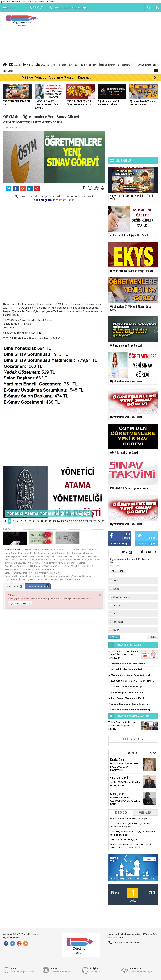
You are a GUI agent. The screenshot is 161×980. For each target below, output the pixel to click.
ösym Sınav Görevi (90, 550)
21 (87, 521)
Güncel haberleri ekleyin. (141, 970)
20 (83, 521)
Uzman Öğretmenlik (147, 65)
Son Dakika (121, 812)
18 (75, 521)
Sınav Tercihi (43, 553)
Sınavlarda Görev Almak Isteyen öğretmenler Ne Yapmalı (31, 576)
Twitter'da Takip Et (146, 543)
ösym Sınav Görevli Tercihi (86, 556)
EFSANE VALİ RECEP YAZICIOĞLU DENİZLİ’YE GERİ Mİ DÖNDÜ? (126, 801)
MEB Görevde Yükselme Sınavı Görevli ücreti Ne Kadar (30, 569)
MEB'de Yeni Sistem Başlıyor (123, 840)
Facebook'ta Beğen (120, 543)
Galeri (17, 65)
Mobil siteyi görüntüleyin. (23, 970)
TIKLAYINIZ (35, 333)
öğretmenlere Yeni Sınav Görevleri (75, 576)
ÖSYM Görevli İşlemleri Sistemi (66, 579)
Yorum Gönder (14, 587)
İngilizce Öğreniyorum (109, 65)
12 (50, 521)
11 (46, 521)
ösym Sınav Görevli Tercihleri (59, 556)
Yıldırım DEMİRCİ (119, 778)
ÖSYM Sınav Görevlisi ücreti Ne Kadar (22, 566)
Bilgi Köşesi (8, 71)
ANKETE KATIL (118, 571)
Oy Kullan (114, 637)
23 (95, 521)
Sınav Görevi (11, 553)
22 (91, 521)
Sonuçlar (152, 637)
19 (79, 521)
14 (58, 521)
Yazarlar (46, 65)
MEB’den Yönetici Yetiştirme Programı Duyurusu (56, 78)
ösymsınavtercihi (13, 579)
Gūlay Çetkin (117, 794)
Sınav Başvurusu (13, 556)
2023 (70, 550)
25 (103, 521)
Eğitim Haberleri (89, 65)
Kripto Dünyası (60, 65)
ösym (77, 550)
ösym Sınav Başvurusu (16, 563)
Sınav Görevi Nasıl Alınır (40, 560)
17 (70, 521)
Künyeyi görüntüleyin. (61, 970)
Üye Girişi (14, 604)
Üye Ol (27, 604)
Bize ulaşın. (95, 970)
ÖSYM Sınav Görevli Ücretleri (88, 560)
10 (42, 521)
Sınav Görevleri (58, 553)
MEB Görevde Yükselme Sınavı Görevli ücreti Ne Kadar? (67, 566)
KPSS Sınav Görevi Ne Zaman (72, 563)
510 (127, 534)
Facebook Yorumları (38, 586)
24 (99, 521)
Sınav (47, 579)
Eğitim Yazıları (128, 65)
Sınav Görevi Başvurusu (33, 556)
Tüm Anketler (148, 552)
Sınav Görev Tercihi (27, 553)
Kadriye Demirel (119, 759)
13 (54, 521)
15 (62, 521)
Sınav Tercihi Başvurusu (16, 560)
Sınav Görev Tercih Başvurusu (80, 553)
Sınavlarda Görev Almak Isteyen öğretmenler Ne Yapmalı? (32, 573)
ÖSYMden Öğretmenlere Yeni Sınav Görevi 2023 (44, 550)
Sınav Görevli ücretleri (63, 560)
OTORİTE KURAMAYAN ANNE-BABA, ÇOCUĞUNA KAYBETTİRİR (124, 767)
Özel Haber (145, 812)
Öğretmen (74, 65)
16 (66, 521)
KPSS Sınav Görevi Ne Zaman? (42, 563)
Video (30, 65)
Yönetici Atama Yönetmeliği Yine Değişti (71, 7)
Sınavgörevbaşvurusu (33, 579)
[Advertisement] (101, 37)
